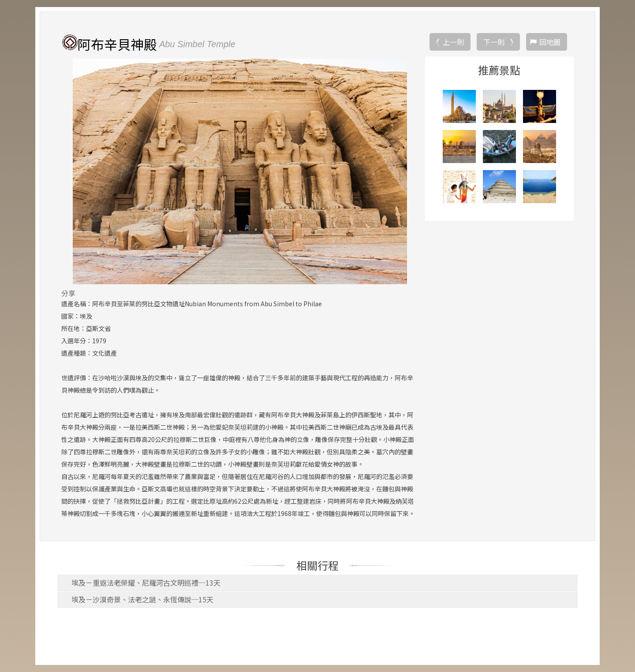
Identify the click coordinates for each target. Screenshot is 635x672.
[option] (240, 171)
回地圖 (550, 42)
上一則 (453, 42)
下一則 (494, 42)
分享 (68, 293)
